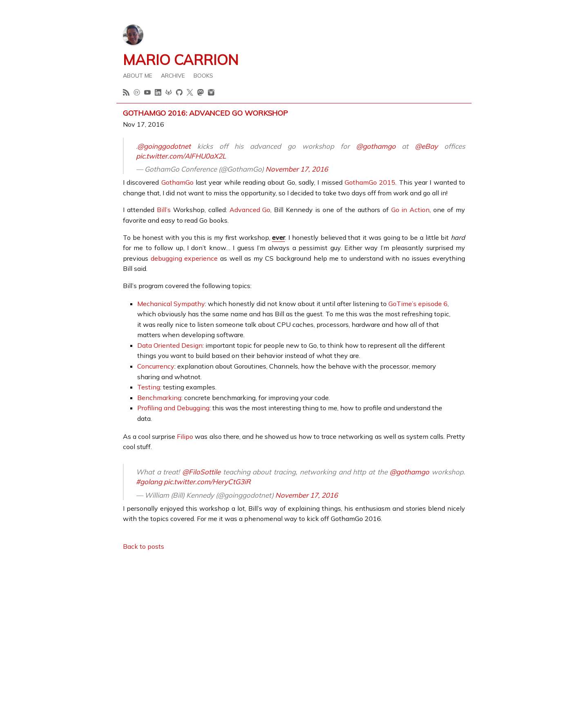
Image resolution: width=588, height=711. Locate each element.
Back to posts (144, 546)
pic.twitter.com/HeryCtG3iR (207, 482)
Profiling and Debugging (173, 408)
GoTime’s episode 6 (418, 304)
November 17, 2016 (297, 169)
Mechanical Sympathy (171, 304)
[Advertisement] (294, 615)
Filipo (185, 436)
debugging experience (184, 258)
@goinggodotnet (164, 146)
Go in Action (411, 210)
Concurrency (156, 366)
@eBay (426, 146)
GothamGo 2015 (370, 182)
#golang (149, 482)
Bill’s (164, 210)
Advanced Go (250, 210)
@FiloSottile (201, 472)
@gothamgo (376, 146)
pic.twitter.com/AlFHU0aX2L (181, 156)
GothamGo (177, 182)
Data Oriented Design (170, 345)
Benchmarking (159, 398)
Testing (149, 387)
